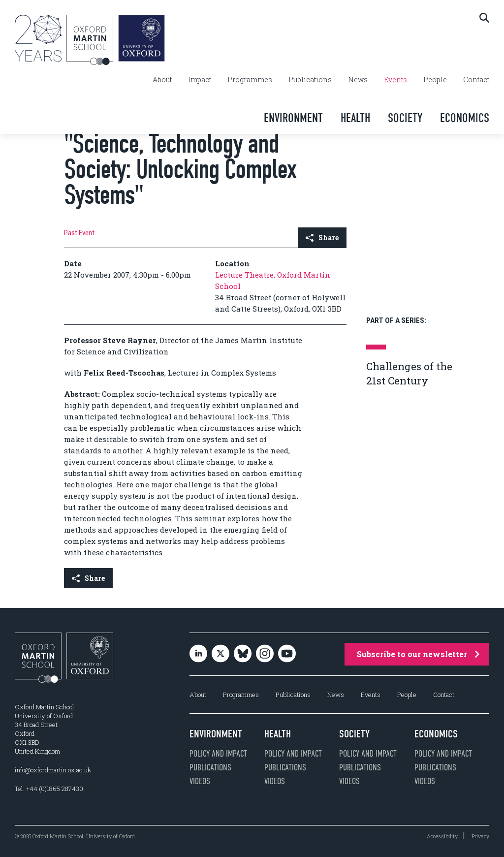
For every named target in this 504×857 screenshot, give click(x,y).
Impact (200, 80)
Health (355, 118)
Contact (476, 80)
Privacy (480, 836)
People (435, 80)
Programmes (250, 80)
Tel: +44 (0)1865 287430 (49, 789)
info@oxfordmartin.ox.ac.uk (53, 770)
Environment (293, 118)
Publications (310, 80)
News (358, 80)
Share (322, 238)
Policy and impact (218, 754)
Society (405, 118)
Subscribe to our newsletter (418, 654)
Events (395, 80)
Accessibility (442, 836)
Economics (465, 118)
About (162, 80)
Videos (200, 781)
